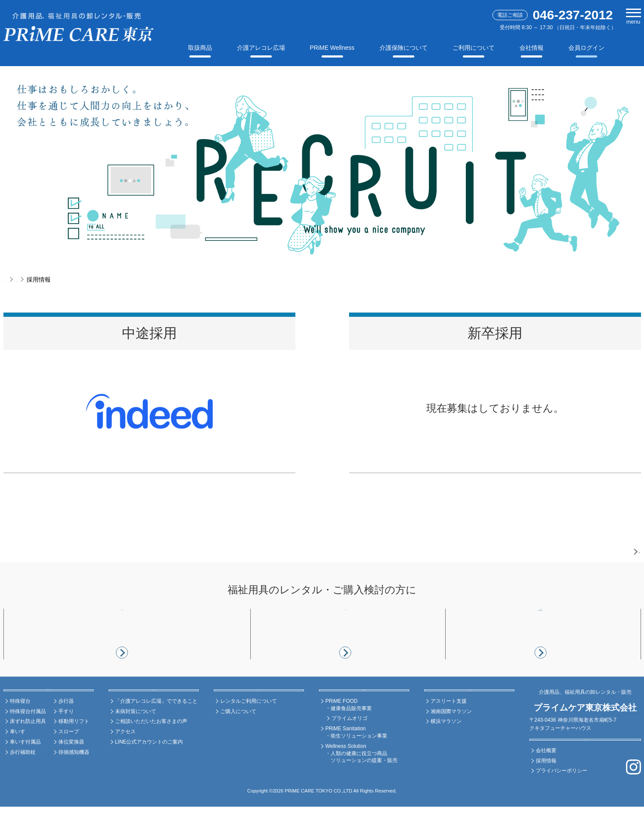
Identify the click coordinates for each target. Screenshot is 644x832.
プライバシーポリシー (562, 796)
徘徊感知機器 (74, 777)
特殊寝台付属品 (28, 736)
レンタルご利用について (249, 726)
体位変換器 (71, 767)
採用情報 (546, 786)
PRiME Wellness (332, 48)
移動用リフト (74, 747)
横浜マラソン (446, 747)
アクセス (125, 757)
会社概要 (546, 775)
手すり (66, 736)
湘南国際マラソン (451, 736)
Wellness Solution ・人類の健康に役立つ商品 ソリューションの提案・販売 (361, 778)
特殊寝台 (20, 726)
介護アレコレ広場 (261, 48)
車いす (18, 757)
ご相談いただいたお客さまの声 (151, 747)
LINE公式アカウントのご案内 (149, 767)
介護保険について (404, 48)
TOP (12, 279)
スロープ (69, 757)
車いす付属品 (25, 767)
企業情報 (39, 279)
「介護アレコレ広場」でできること (156, 726)
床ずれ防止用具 (28, 747)
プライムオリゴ (349, 744)
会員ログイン (586, 48)
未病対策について (136, 736)
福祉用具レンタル (49, 710)
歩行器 (66, 726)
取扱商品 (200, 48)
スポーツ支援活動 (469, 710)
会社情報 (532, 48)
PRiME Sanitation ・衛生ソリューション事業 (356, 758)
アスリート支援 (449, 726)
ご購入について (238, 736)
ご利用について (474, 48)
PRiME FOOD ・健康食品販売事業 (349, 730)
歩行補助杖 (23, 777)
